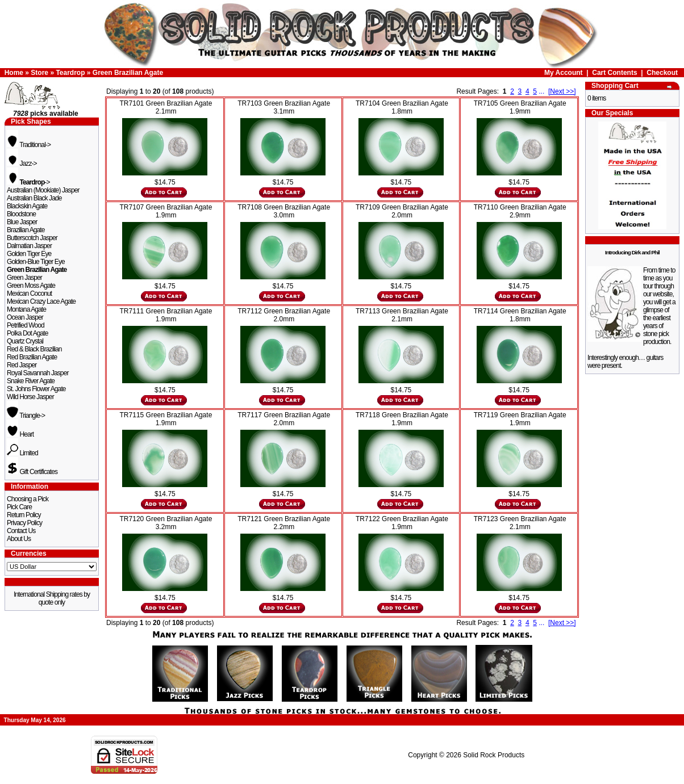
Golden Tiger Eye (29, 254)
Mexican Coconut (29, 294)
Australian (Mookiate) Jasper (43, 190)
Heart (20, 434)
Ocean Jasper (25, 317)
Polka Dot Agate (28, 333)
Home (14, 73)
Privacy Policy (24, 523)
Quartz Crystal (25, 341)
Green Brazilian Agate (128, 73)
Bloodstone (21, 214)
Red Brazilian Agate (32, 357)
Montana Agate (26, 309)
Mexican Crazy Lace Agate (41, 301)
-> (28, 182)
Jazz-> (22, 163)
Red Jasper (22, 365)
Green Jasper (24, 278)
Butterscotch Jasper (32, 238)
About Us (19, 539)
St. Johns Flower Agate (36, 389)
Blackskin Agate (27, 206)
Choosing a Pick (28, 499)
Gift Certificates (32, 472)
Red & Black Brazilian (34, 349)
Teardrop (70, 73)
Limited (22, 453)
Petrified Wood (26, 325)
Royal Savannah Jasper (38, 373)
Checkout (662, 73)
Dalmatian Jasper (29, 246)
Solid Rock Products (494, 755)
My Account (564, 73)
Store (39, 73)
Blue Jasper (22, 222)
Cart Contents (614, 73)
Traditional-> (29, 145)
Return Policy (24, 515)
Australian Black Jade (34, 198)
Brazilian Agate (26, 230)
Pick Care (19, 507)
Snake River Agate (31, 381)
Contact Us (21, 531)
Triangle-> (26, 416)
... (541, 91)
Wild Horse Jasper (30, 397)
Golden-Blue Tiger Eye (36, 262)
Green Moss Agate (31, 286)
